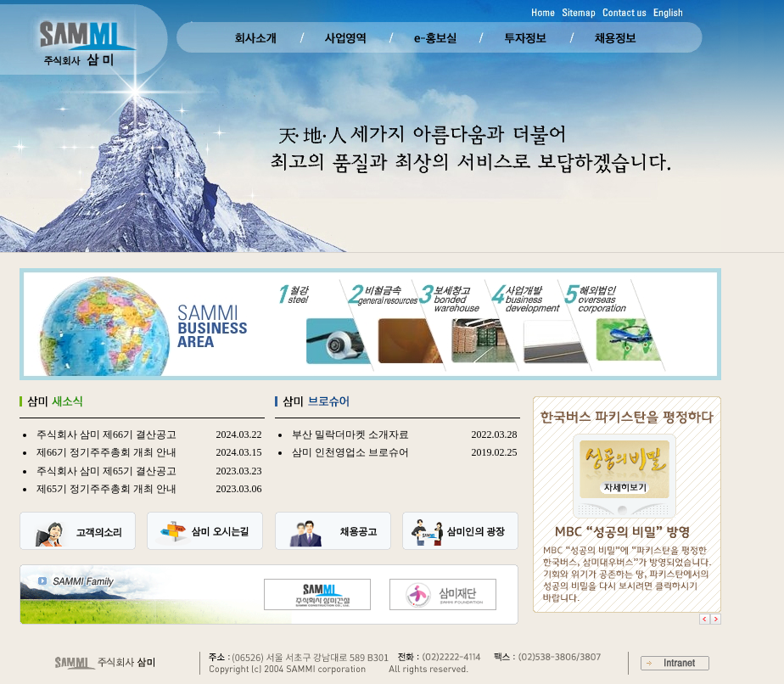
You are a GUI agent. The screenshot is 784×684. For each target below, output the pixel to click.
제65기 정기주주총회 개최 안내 (106, 489)
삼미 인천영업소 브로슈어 (350, 452)
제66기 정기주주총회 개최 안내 (106, 452)
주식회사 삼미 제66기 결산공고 (106, 435)
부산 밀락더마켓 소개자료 (350, 435)
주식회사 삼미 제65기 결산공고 (106, 471)
